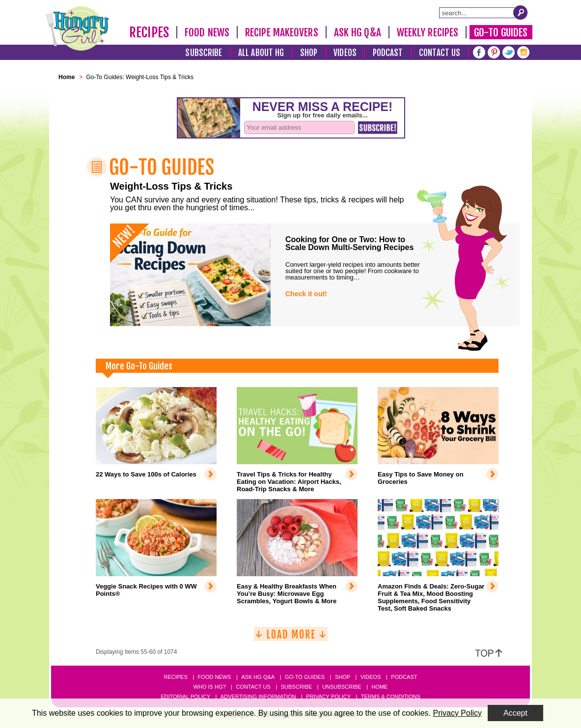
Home (379, 687)
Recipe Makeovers (282, 32)
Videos (345, 53)
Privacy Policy (328, 697)
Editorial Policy (185, 697)
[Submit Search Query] (521, 12)
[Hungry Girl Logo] (78, 28)
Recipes (149, 32)
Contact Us (440, 53)
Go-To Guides (501, 32)
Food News (207, 32)
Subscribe (204, 53)
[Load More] (291, 638)
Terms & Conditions (391, 697)
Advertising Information (258, 697)
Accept (515, 713)
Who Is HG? (210, 687)
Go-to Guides (305, 677)
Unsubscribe (342, 687)
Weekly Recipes (428, 32)
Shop (309, 53)
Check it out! (306, 294)
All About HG (261, 53)
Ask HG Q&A (358, 32)
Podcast (388, 53)
